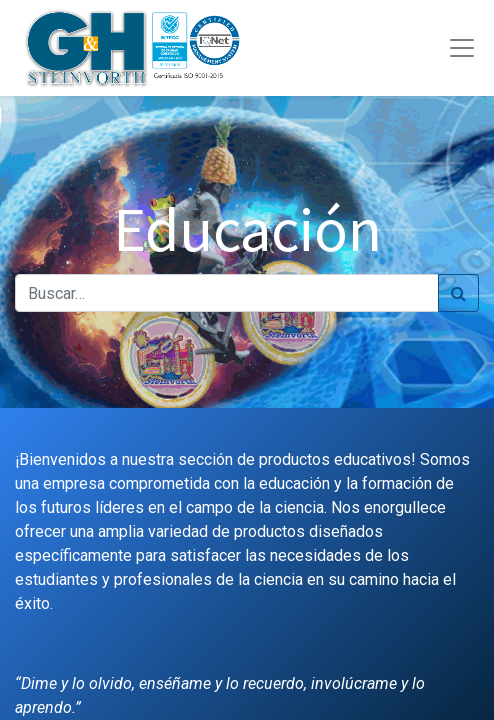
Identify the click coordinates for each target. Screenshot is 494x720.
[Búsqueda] (458, 293)
